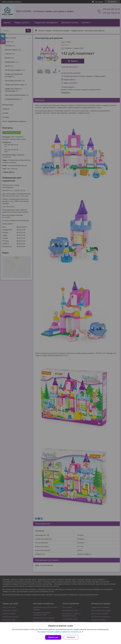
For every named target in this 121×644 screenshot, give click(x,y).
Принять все (53, 637)
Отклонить (71, 637)
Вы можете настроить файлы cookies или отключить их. (60, 632)
